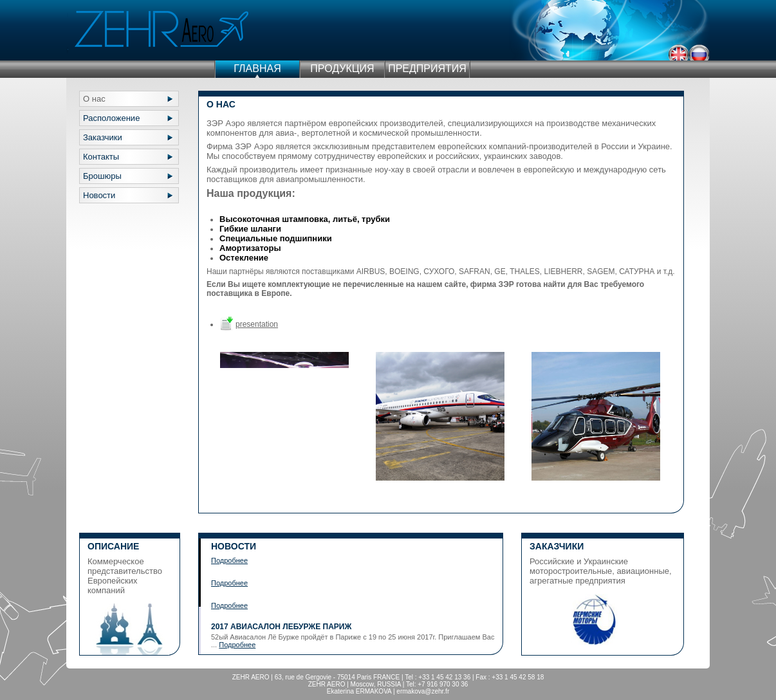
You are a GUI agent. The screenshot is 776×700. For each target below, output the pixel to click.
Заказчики (103, 137)
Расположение (111, 118)
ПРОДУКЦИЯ (342, 69)
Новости (99, 195)
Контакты (101, 157)
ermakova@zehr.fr (423, 691)
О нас (94, 99)
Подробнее (229, 560)
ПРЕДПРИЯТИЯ (427, 69)
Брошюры (102, 176)
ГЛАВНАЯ (257, 69)
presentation (257, 324)
